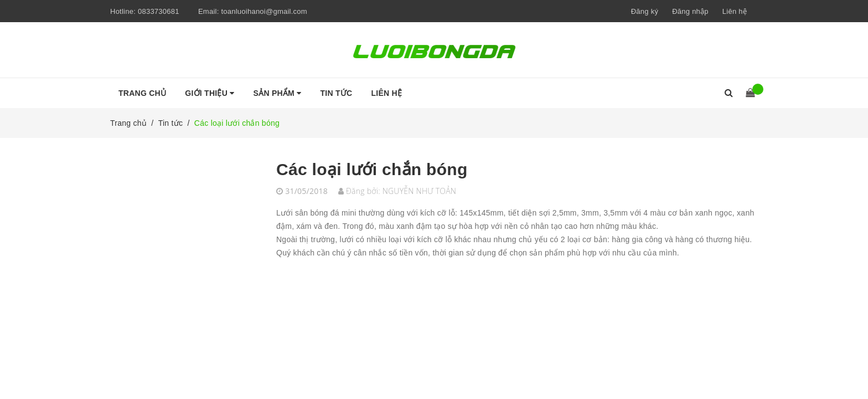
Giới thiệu (210, 93)
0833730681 (159, 11)
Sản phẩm (278, 93)
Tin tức (337, 93)
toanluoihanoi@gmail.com (264, 11)
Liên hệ (735, 11)
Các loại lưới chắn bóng (372, 169)
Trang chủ (142, 93)
